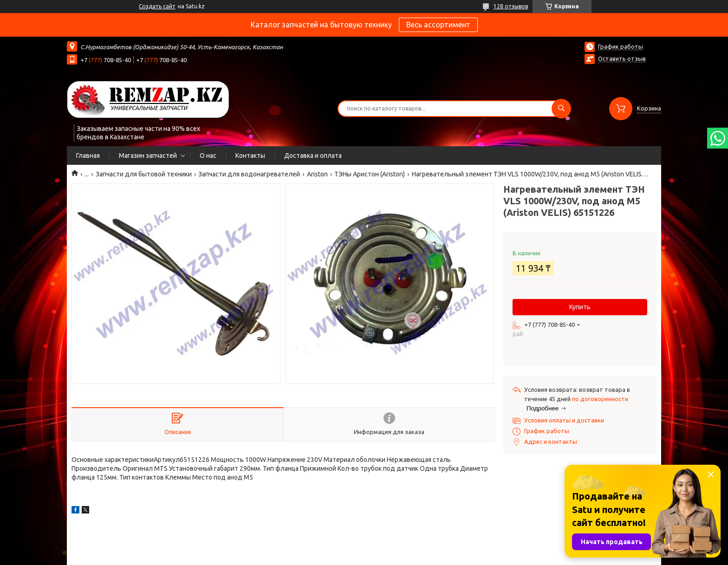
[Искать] (561, 109)
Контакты (250, 156)
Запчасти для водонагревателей (249, 174)
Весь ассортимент (438, 25)
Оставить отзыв (622, 58)
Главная (88, 156)
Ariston (317, 174)
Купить (580, 307)
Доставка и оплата (313, 156)
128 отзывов (511, 6)
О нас (208, 156)
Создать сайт (157, 6)
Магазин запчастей (148, 156)
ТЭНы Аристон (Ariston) (370, 174)
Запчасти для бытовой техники (144, 174)
